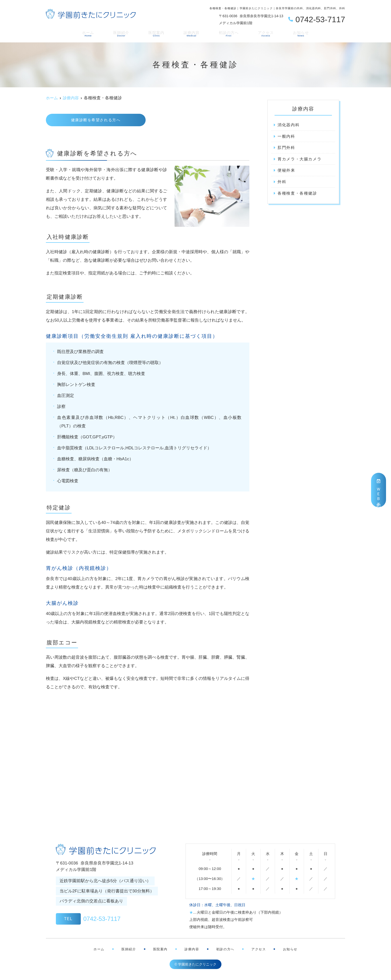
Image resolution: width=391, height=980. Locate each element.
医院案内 (158, 33)
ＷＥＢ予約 (379, 490)
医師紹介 (125, 33)
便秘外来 (287, 171)
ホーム (95, 33)
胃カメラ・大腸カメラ (301, 160)
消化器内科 (289, 125)
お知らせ (294, 33)
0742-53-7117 (88, 920)
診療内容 (191, 33)
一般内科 (287, 137)
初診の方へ (226, 33)
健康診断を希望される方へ (96, 120)
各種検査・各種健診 (298, 194)
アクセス (261, 33)
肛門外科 (287, 148)
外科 (282, 183)
